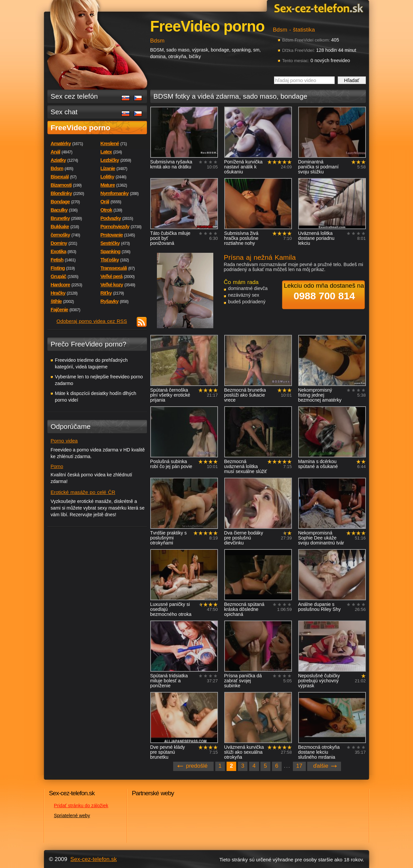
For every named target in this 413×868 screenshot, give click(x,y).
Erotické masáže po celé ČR (83, 492)
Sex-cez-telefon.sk (318, 8)
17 (299, 766)
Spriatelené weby (72, 816)
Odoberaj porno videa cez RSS (92, 321)
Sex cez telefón (74, 96)
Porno (57, 466)
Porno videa (64, 441)
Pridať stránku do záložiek (81, 806)
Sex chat (64, 112)
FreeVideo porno (81, 128)
